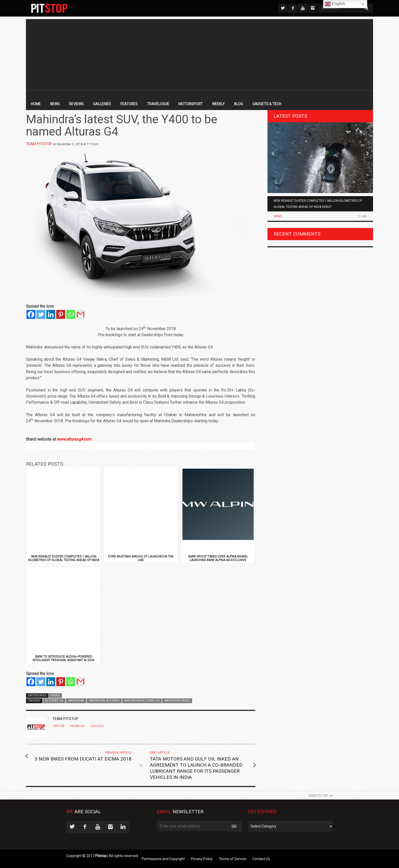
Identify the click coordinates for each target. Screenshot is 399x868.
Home (36, 104)
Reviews (76, 104)
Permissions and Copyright (163, 859)
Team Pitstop (39, 144)
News (55, 104)
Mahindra (76, 701)
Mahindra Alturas (104, 701)
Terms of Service (233, 859)
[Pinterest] (61, 314)
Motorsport (190, 104)
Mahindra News (177, 701)
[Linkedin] (51, 314)
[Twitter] (41, 314)
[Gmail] (81, 314)
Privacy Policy (202, 859)
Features (129, 104)
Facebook (77, 726)
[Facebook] (31, 314)
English (335, 4)
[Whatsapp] (71, 314)
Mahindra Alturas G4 (142, 701)
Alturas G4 (54, 701)
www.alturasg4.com (74, 439)
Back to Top (318, 796)
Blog (239, 104)
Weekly (218, 104)
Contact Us (261, 859)
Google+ (97, 726)
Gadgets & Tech (267, 104)
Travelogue (158, 104)
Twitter (58, 726)
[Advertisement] (199, 55)
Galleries (102, 104)
